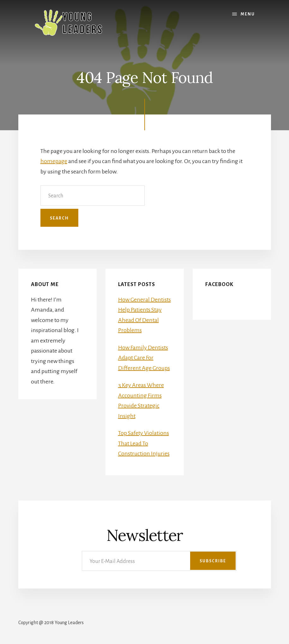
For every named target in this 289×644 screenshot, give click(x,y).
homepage (54, 161)
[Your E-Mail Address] (159, 561)
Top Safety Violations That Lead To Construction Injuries (144, 443)
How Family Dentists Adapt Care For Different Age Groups (144, 358)
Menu (248, 14)
